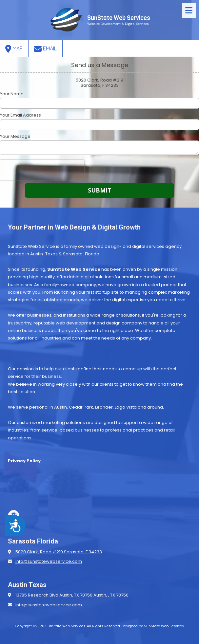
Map (14, 49)
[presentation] (42, 170)
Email (45, 49)
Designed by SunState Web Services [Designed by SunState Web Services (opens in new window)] (153, 626)
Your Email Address (20, 115)
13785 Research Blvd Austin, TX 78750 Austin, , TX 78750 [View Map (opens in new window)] (72, 595)
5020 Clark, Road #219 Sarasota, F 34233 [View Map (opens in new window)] (59, 552)
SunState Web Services (119, 18)
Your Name (12, 94)
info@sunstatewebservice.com (49, 561)
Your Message (15, 137)
